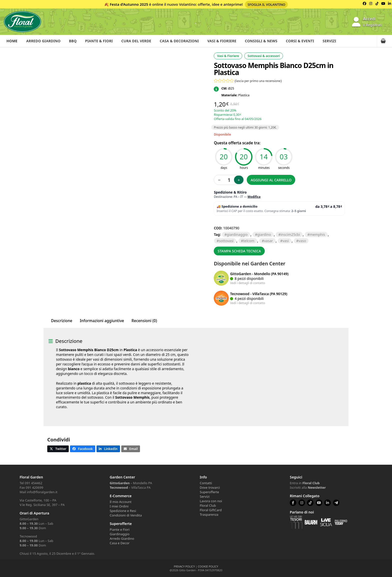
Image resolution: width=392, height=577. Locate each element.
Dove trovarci (210, 487)
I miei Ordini (119, 506)
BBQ (74, 41)
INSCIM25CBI (290, 234)
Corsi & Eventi (305, 41)
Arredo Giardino (44, 41)
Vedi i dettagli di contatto (247, 283)
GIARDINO (264, 234)
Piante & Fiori (101, 41)
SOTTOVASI (226, 241)
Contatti (206, 483)
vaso (302, 241)
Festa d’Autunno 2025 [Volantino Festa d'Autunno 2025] (129, 4)
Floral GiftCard (211, 510)
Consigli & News (266, 41)
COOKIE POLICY (208, 566)
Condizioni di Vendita (126, 515)
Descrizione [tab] (62, 321)
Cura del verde (138, 41)
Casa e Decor (120, 543)
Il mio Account (121, 502)
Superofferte (209, 492)
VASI (286, 241)
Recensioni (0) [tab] (144, 321)
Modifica (254, 197)
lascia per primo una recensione (258, 81)
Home (12, 41)
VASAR (268, 241)
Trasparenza (209, 514)
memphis (317, 234)
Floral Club (208, 505)
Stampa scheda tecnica (239, 251)
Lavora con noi (211, 501)
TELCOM (249, 241)
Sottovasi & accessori (264, 56)
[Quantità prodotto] (229, 180)
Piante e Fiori (120, 529)
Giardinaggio (120, 534)
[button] (384, 41)
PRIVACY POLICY (184, 566)
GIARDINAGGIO (237, 234)
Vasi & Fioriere (226, 41)
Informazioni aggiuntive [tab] (102, 321)
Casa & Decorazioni (182, 41)
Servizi (335, 41)
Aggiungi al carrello (271, 180)
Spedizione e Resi (123, 511)
